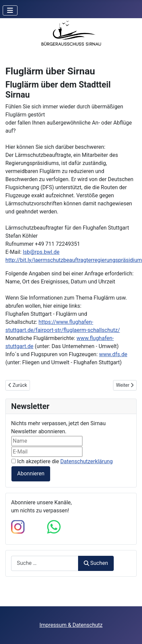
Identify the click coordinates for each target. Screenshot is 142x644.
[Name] (47, 441)
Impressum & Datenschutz (71, 625)
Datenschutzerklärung (86, 461)
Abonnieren (31, 473)
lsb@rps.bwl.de (41, 252)
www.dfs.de (113, 354)
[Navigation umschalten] (10, 10)
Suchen (96, 563)
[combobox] (45, 563)
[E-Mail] (47, 452)
